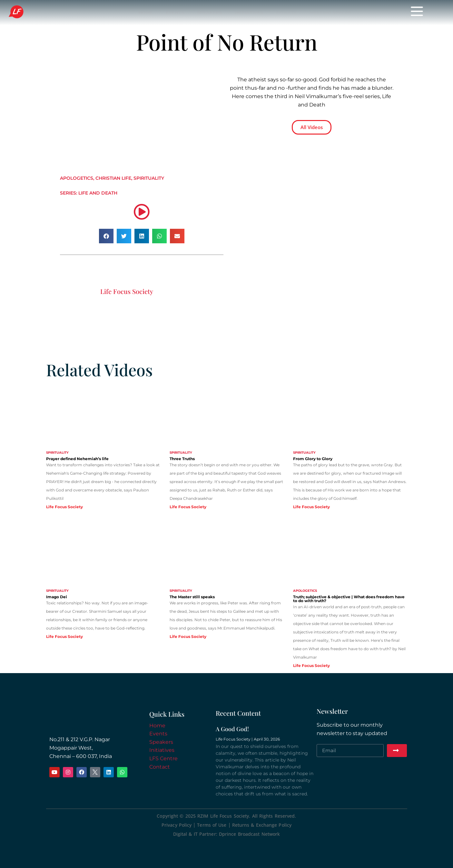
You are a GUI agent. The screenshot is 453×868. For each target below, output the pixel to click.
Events (175, 13)
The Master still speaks (192, 597)
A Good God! (232, 729)
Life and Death (98, 193)
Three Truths (182, 459)
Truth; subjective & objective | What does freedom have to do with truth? (349, 599)
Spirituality (149, 178)
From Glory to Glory (313, 459)
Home (146, 13)
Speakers (209, 13)
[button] (106, 236)
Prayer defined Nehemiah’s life (77, 459)
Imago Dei (57, 597)
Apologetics (77, 178)
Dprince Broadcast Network (250, 834)
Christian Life (113, 178)
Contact (160, 767)
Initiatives (249, 13)
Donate (286, 13)
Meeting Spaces (330, 13)
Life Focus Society (57, 12)
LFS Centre (163, 758)
